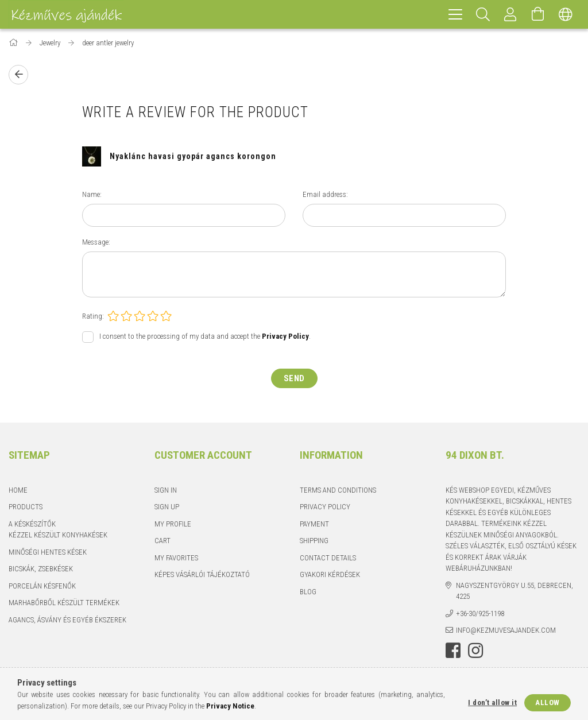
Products (26, 507)
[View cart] (538, 14)
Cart (163, 541)
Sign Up (167, 507)
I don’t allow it (492, 702)
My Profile (173, 524)
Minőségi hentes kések (48, 552)
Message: (96, 242)
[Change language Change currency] (566, 14)
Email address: (325, 194)
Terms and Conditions (338, 490)
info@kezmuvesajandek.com (506, 630)
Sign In (166, 490)
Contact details (328, 558)
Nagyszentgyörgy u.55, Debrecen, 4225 (514, 591)
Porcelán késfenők (42, 586)
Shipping (314, 541)
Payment (314, 524)
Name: (92, 194)
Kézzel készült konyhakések (58, 535)
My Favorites (176, 558)
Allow (548, 702)
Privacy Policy (325, 507)
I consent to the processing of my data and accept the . (205, 336)
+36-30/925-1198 (480, 613)
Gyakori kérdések (330, 574)
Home (18, 490)
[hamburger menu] (455, 14)
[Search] (483, 14)
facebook (453, 651)
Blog (308, 592)
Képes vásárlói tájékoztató (202, 574)
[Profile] (510, 14)
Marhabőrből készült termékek (64, 603)
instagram (475, 651)
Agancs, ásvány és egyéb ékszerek (67, 620)
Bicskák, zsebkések (41, 569)
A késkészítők (32, 524)
